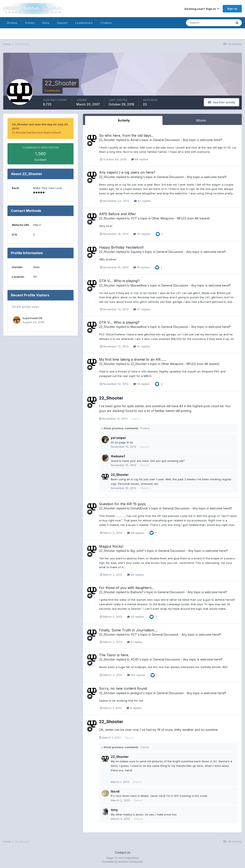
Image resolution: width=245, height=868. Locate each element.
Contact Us (123, 852)
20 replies (142, 234)
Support (62, 23)
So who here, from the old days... (126, 135)
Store (46, 23)
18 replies (141, 267)
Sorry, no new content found (123, 688)
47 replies (142, 201)
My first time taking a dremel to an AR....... (133, 359)
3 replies (135, 642)
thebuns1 (118, 456)
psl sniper (118, 438)
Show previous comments (125, 428)
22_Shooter (107, 140)
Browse (12, 23)
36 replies (136, 617)
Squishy (136, 252)
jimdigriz (136, 693)
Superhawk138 (32, 318)
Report (136, 419)
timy (114, 810)
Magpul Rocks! (111, 546)
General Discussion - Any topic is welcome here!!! (188, 140)
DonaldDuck (139, 508)
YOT (134, 218)
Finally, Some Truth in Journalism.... (128, 630)
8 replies (134, 708)
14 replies (141, 384)
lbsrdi (115, 791)
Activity (30, 23)
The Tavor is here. (114, 655)
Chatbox (106, 23)
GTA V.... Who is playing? (119, 281)
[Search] (209, 23)
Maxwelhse (139, 285)
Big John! (137, 551)
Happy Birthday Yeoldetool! (121, 247)
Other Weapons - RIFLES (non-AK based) (181, 218)
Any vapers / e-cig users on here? (127, 172)
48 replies (136, 575)
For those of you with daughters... (127, 588)
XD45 (135, 659)
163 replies (136, 675)
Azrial (134, 140)
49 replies (136, 533)
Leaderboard (84, 23)
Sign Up (232, 9)
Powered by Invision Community (123, 862)
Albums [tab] (201, 120)
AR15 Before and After (117, 214)
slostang (136, 177)
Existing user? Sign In (202, 9)
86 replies (140, 159)
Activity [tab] (124, 120)
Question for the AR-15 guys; (123, 504)
